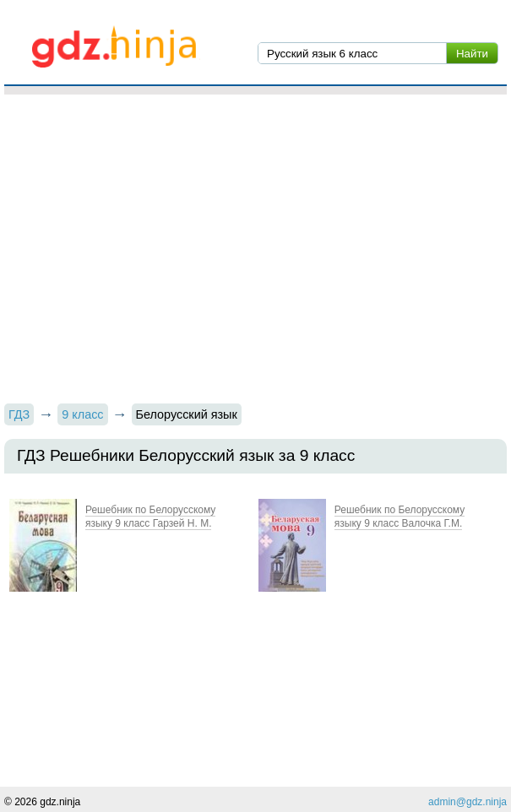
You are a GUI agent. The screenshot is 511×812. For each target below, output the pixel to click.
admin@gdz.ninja (468, 802)
